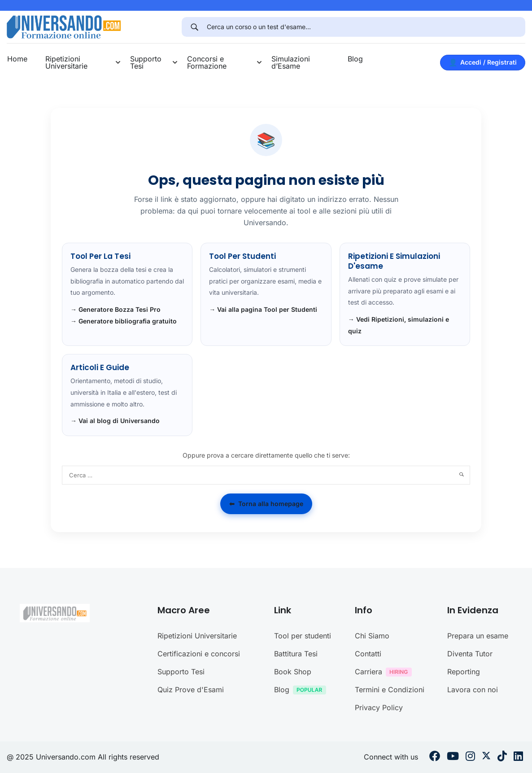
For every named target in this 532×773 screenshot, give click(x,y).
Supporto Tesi (146, 62)
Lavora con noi (473, 690)
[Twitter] (486, 757)
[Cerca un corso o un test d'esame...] (366, 27)
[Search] (194, 27)
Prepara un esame (478, 636)
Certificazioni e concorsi (199, 654)
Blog (355, 59)
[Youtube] (453, 757)
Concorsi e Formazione (207, 62)
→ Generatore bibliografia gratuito (124, 321)
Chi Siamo (372, 636)
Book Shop (293, 672)
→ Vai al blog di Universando (115, 421)
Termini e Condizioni (390, 690)
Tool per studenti (303, 636)
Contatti (368, 654)
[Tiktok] (502, 757)
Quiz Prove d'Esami (191, 690)
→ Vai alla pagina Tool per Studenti (263, 309)
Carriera (386, 673)
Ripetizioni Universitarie (66, 62)
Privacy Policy (379, 707)
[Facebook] (435, 757)
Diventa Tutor (470, 654)
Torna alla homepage (266, 504)
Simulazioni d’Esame (291, 62)
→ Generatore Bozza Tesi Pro (116, 309)
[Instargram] (470, 757)
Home (17, 59)
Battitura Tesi (296, 654)
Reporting (464, 672)
